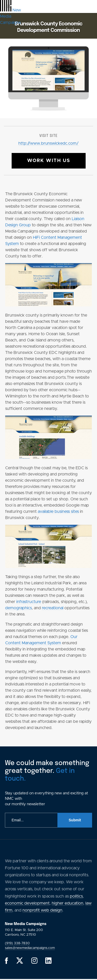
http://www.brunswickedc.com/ (48, 143)
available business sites (58, 512)
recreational (53, 608)
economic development (27, 903)
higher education (68, 903)
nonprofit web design (42, 910)
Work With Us (49, 161)
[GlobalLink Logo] (10, 16)
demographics (18, 608)
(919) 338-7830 (17, 943)
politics (76, 896)
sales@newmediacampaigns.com (30, 948)
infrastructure (29, 602)
